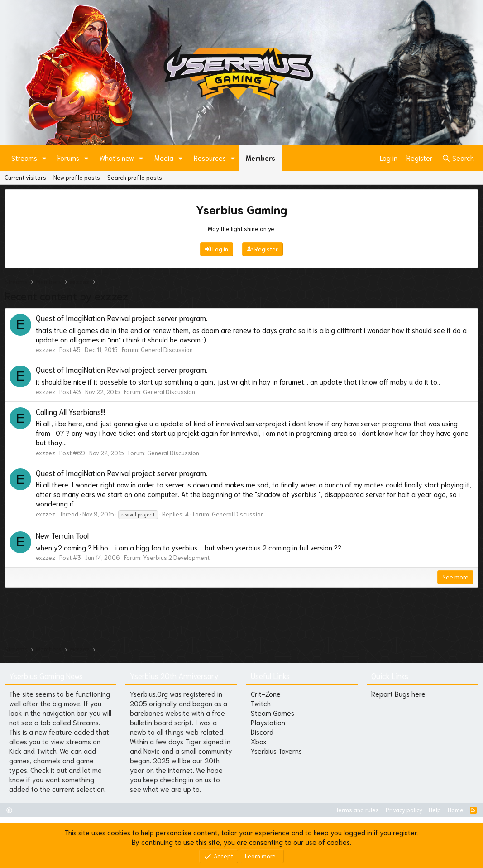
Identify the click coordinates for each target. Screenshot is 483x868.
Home (456, 810)
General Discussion (167, 350)
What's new (117, 158)
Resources (210, 158)
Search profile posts (135, 177)
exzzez (45, 350)
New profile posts (77, 177)
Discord (262, 732)
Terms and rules (357, 810)
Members (261, 158)
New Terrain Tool (62, 535)
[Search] (458, 158)
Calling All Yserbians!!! (70, 411)
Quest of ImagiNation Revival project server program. (122, 318)
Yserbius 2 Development (176, 557)
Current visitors (25, 177)
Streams (24, 158)
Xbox (259, 741)
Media (164, 158)
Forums (68, 158)
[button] (44, 158)
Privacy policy (404, 810)
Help (435, 810)
